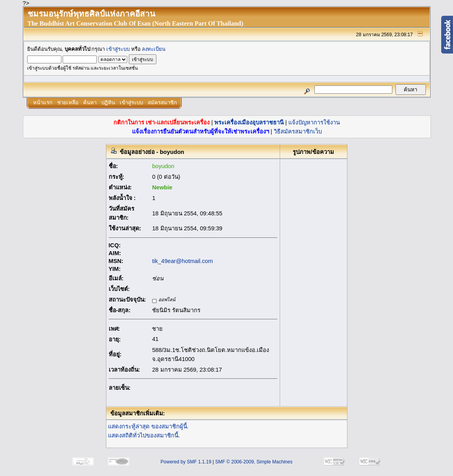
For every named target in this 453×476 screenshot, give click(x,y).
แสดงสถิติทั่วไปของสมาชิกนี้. (144, 435)
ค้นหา (90, 103)
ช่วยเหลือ (68, 103)
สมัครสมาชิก (162, 103)
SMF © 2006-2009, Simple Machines (254, 462)
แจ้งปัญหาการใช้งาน (314, 122)
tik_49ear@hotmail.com (182, 261)
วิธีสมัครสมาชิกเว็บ (298, 132)
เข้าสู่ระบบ (118, 49)
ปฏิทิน (108, 103)
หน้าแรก (43, 103)
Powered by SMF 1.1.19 (186, 462)
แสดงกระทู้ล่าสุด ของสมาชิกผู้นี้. (148, 426)
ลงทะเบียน (154, 49)
